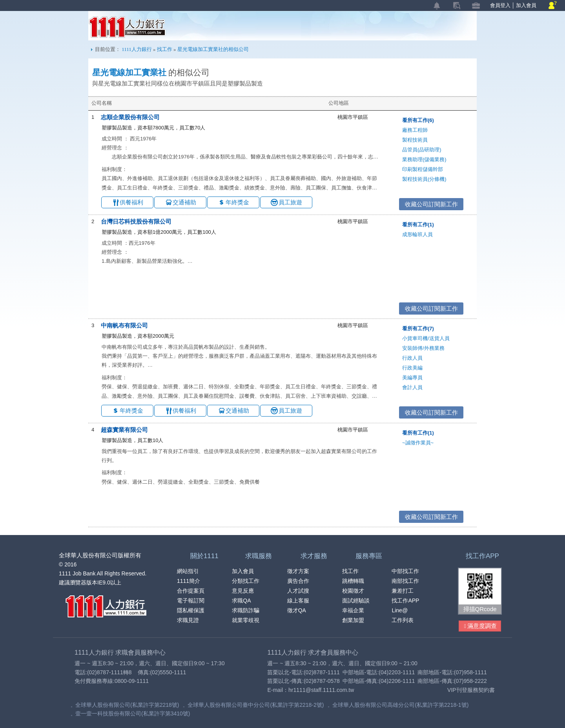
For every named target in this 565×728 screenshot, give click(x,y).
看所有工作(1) (418, 225)
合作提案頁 (191, 591)
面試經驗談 (356, 601)
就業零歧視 (246, 620)
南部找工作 (405, 581)
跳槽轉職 (353, 581)
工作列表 (403, 620)
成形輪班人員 (417, 234)
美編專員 (412, 378)
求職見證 (188, 620)
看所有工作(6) (418, 120)
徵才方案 (298, 571)
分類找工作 (246, 581)
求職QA (241, 601)
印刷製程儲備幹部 (423, 169)
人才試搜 (298, 591)
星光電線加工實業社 (129, 73)
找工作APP (405, 601)
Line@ (400, 610)
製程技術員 (415, 140)
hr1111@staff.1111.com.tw (321, 690)
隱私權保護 (191, 610)
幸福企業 (353, 610)
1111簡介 (189, 581)
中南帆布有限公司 (124, 325)
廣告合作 (298, 581)
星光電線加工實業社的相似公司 (213, 49)
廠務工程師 (415, 130)
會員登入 (500, 5)
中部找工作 (405, 571)
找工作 (165, 49)
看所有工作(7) (418, 329)
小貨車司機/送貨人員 (426, 338)
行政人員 (412, 358)
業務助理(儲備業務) (424, 159)
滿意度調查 (480, 626)
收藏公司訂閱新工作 (431, 204)
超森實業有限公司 (124, 430)
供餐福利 (131, 202)
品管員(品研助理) (422, 150)
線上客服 (298, 601)
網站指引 (188, 571)
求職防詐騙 (246, 610)
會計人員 (412, 387)
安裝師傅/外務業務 (423, 348)
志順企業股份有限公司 (130, 117)
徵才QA (297, 610)
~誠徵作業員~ (418, 443)
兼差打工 (403, 591)
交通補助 (184, 202)
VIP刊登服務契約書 (471, 690)
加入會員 (526, 5)
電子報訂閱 (191, 601)
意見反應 (243, 591)
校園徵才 (353, 591)
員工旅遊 (290, 202)
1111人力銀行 (127, 27)
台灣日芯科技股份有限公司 (136, 221)
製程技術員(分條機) (424, 179)
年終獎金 (237, 202)
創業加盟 (353, 620)
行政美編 (412, 368)
